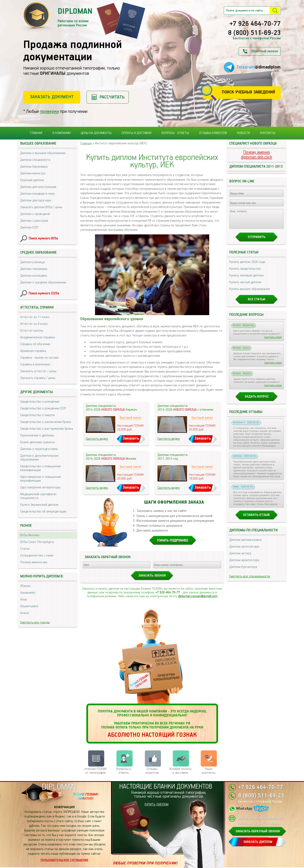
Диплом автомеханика (245, 544)
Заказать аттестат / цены (38, 371)
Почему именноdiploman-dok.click (257, 155)
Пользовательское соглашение (64, 860)
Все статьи (256, 303)
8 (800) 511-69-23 (254, 33)
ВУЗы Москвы (30, 535)
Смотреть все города (35, 623)
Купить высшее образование (250, 293)
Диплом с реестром (34, 221)
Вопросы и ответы (124, 771)
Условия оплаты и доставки (180, 771)
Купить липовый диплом (246, 279)
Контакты (268, 133)
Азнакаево (28, 593)
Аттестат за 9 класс (34, 324)
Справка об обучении (35, 344)
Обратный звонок (265, 51)
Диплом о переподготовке (39, 449)
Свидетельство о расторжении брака (47, 429)
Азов (24, 599)
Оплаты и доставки (136, 133)
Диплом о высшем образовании (43, 153)
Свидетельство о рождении (40, 402)
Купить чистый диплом (245, 286)
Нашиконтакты (209, 771)
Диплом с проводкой (35, 214)
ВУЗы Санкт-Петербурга (37, 542)
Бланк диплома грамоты (37, 442)
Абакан (25, 586)
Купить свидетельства (245, 273)
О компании (61, 133)
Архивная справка (33, 351)
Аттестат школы (32, 331)
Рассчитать (112, 97)
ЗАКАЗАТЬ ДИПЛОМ (258, 842)
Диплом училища (33, 262)
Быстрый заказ (130, 418)
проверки (50, 111)
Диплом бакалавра (34, 167)
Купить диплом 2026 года (247, 266)
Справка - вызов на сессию (39, 358)
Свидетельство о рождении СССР (43, 408)
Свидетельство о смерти (37, 415)
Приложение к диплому (37, 435)
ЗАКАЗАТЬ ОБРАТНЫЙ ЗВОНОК (258, 831)
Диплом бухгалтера (243, 571)
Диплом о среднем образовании (43, 282)
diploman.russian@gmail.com (198, 596)
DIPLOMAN (59, 787)
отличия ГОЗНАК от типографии (96, 771)
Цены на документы (96, 133)
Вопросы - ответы (175, 133)
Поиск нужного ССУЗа (44, 293)
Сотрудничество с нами (37, 556)
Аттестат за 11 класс (35, 317)
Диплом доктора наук (36, 200)
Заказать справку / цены (38, 378)
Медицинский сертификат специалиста (38, 496)
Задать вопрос (257, 400)
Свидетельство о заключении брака (46, 422)
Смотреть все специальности (250, 580)
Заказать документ (52, 97)
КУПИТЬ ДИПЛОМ (157, 804)
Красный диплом (32, 180)
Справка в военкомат (35, 364)
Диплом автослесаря (244, 550)
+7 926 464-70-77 (255, 24)
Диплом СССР (29, 228)
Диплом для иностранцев (38, 187)
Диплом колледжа (34, 276)
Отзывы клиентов (213, 133)
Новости (244, 133)
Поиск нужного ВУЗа (43, 239)
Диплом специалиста (35, 160)
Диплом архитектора (244, 564)
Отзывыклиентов (152, 771)
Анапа (24, 613)
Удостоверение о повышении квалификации (41, 479)
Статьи (25, 549)
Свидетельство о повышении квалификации (41, 468)
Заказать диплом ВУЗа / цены (41, 207)
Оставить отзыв (256, 519)
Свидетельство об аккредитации (43, 512)
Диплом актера (240, 557)
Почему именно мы (34, 562)
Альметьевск (29, 606)
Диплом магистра (33, 173)
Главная (36, 133)
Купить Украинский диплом (39, 505)
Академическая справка (38, 337)
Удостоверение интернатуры (40, 487)
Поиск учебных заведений (248, 92)
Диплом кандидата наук (37, 194)
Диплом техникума (34, 269)
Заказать (131, 438)
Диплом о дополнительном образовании (39, 458)
